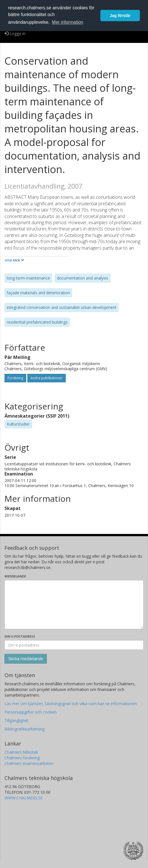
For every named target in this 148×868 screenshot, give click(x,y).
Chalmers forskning (22, 758)
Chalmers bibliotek (21, 752)
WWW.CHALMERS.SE (24, 798)
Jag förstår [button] (120, 16)
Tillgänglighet (16, 720)
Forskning (15, 378)
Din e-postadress (20, 636)
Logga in (15, 33)
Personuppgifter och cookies (31, 712)
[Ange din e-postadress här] (74, 645)
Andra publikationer (47, 378)
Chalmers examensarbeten (29, 763)
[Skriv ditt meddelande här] (74, 605)
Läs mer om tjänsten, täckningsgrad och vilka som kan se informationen (71, 704)
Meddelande (15, 576)
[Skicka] (26, 659)
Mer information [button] (68, 22)
